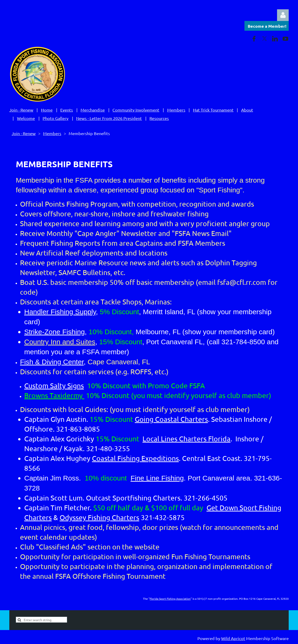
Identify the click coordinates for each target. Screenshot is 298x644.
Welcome (26, 118)
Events (67, 110)
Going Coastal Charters (171, 419)
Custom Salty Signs (54, 386)
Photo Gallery (56, 118)
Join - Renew (21, 110)
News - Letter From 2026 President (109, 118)
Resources (159, 118)
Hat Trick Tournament (213, 110)
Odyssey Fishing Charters (99, 517)
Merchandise (93, 110)
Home (47, 110)
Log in (283, 15)
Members (176, 110)
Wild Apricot (233, 638)
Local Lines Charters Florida (186, 439)
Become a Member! (267, 26)
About (247, 110)
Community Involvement (136, 110)
